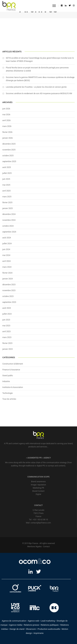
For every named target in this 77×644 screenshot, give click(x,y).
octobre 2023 (8, 296)
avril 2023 (6, 332)
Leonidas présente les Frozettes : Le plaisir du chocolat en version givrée (36, 87)
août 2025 (7, 167)
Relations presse (31, 625)
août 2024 (7, 238)
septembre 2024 (9, 232)
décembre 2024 (9, 214)
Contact (46, 547)
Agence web (34, 621)
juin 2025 (6, 179)
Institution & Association (13, 387)
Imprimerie (39, 633)
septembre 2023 (9, 302)
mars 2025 (7, 197)
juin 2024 (6, 249)
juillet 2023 (7, 314)
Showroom (31, 629)
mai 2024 (6, 255)
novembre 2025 (9, 150)
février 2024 (7, 273)
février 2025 (7, 203)
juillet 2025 (7, 173)
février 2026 (7, 132)
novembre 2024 (9, 220)
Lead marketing (48, 621)
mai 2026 (6, 115)
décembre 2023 (9, 285)
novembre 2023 (9, 290)
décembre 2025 (9, 144)
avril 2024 (6, 261)
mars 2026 (7, 126)
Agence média (16, 625)
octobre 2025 (8, 156)
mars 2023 (7, 337)
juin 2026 (6, 109)
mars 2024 (7, 267)
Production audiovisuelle (49, 629)
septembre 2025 (9, 161)
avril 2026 (6, 120)
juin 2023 (6, 320)
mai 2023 (6, 326)
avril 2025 (6, 191)
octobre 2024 (8, 226)
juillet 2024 (7, 244)
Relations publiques (50, 625)
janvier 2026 (7, 138)
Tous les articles (9, 399)
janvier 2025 (7, 208)
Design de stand (17, 629)
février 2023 (7, 343)
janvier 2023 (7, 349)
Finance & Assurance (11, 370)
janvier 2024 (7, 279)
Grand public (8, 376)
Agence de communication (14, 621)
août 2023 (7, 308)
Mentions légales (34, 547)
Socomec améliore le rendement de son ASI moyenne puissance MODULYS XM (39, 93)
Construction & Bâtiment (13, 364)
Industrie (6, 381)
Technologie (7, 393)
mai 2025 (6, 185)
